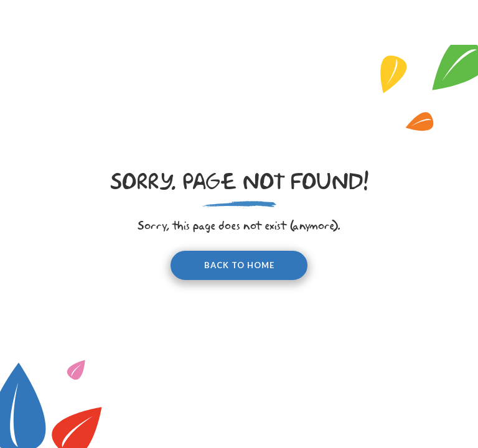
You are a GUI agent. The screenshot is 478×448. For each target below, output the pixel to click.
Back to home (239, 265)
